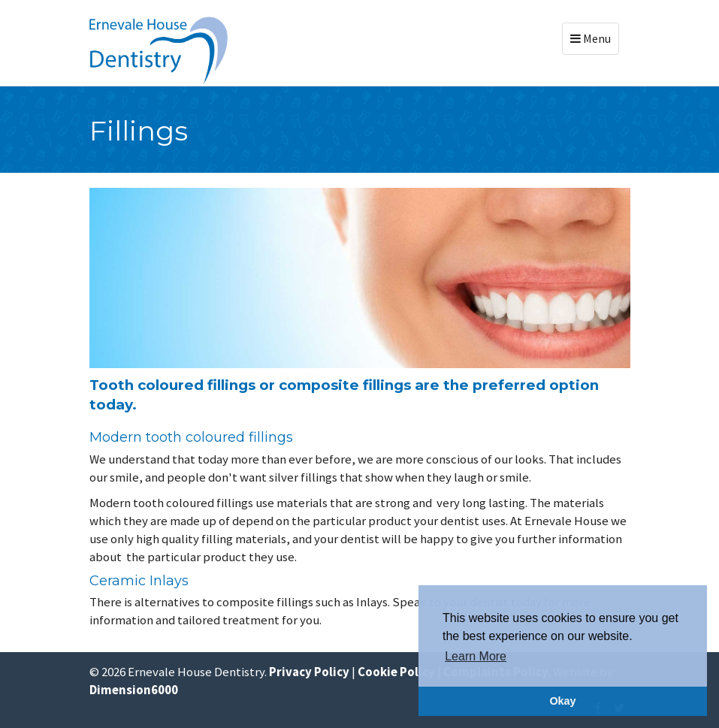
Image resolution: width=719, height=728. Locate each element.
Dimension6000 (134, 690)
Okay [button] (562, 701)
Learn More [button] (476, 656)
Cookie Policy (396, 672)
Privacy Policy (309, 672)
